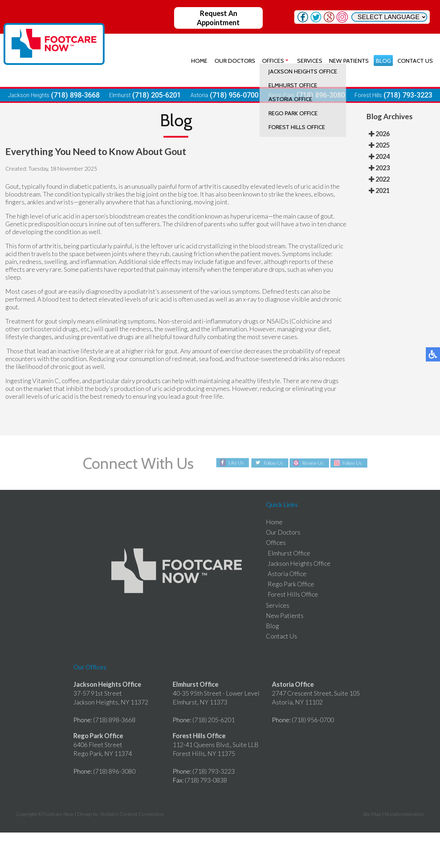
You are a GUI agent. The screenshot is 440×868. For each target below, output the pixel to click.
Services (308, 60)
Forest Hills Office (293, 594)
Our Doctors (232, 60)
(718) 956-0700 (234, 95)
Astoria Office (287, 574)
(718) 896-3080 (321, 95)
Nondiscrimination (404, 814)
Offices (271, 60)
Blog (382, 60)
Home (196, 60)
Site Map (372, 814)
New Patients (348, 60)
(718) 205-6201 (157, 95)
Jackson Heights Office (299, 563)
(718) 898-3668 (75, 95)
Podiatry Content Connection (132, 814)
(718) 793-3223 (408, 95)
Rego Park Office (291, 584)
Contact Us (415, 60)
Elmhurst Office (289, 553)
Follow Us (271, 463)
